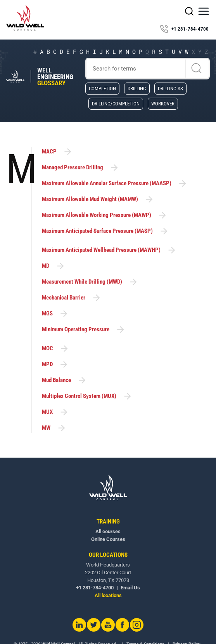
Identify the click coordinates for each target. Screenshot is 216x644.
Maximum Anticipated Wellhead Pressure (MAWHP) (109, 250)
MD (54, 266)
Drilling (137, 88)
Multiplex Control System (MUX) (87, 396)
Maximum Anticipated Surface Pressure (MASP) (105, 231)
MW (54, 428)
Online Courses (108, 539)
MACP (57, 152)
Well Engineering (55, 77)
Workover (163, 103)
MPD (55, 364)
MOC (55, 349)
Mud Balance (64, 380)
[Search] (148, 69)
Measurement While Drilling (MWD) (90, 282)
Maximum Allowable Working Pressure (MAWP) (105, 215)
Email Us (130, 588)
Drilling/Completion (116, 103)
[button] (204, 11)
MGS (55, 314)
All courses (108, 531)
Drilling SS (170, 88)
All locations (108, 595)
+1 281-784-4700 (184, 29)
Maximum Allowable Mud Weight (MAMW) (98, 199)
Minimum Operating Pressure (84, 330)
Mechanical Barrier (72, 298)
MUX (55, 412)
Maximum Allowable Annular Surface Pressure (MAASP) (115, 183)
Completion (102, 88)
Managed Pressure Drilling (80, 168)
